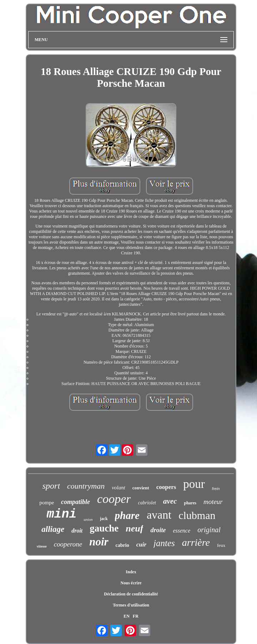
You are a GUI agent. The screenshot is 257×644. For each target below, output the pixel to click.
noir (99, 542)
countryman (86, 486)
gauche (104, 528)
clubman (197, 515)
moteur (213, 502)
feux (221, 545)
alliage (53, 529)
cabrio (122, 545)
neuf (134, 528)
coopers (166, 487)
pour (194, 484)
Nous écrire (131, 583)
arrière (196, 542)
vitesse (42, 546)
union (88, 519)
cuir (141, 545)
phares (190, 503)
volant (119, 488)
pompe (47, 503)
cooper (114, 499)
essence (182, 531)
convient (141, 488)
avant (159, 515)
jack (104, 519)
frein (216, 489)
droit (77, 531)
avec (170, 501)
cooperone (68, 544)
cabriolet (147, 503)
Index (131, 572)
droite (158, 530)
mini (62, 514)
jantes (164, 543)
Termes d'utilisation (131, 605)
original (209, 530)
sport (51, 486)
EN (127, 616)
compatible (75, 502)
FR (136, 616)
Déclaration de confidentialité (131, 594)
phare (127, 515)
